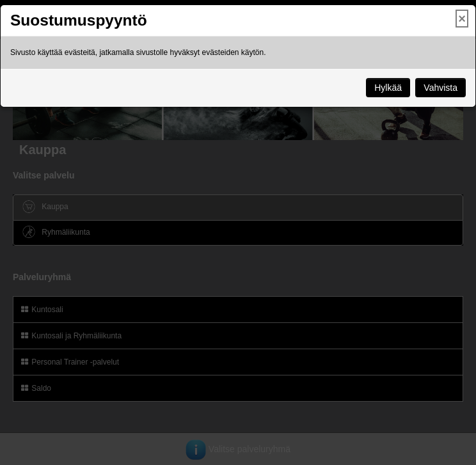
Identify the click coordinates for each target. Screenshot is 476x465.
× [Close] (462, 19)
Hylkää (388, 88)
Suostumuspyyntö (79, 20)
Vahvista (440, 88)
